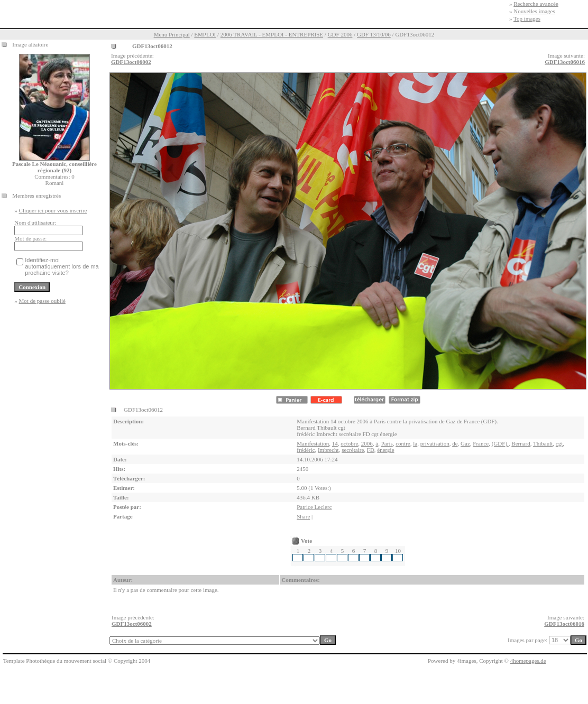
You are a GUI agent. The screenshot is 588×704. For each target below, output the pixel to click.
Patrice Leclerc (314, 507)
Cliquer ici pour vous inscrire (53, 210)
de (455, 443)
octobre (349, 443)
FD (371, 450)
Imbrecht (328, 450)
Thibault (543, 443)
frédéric (306, 450)
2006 (367, 443)
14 (335, 443)
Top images (527, 18)
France (481, 443)
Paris (387, 443)
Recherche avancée (536, 4)
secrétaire (353, 450)
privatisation (435, 443)
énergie (385, 450)
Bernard (521, 443)
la (415, 443)
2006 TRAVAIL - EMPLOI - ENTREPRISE (272, 34)
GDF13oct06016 (565, 62)
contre (403, 443)
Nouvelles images (534, 11)
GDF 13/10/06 (374, 34)
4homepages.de (528, 661)
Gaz (465, 443)
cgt (559, 443)
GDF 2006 (340, 34)
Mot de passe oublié (42, 301)
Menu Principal (172, 34)
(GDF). (500, 443)
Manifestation (313, 443)
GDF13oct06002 (131, 62)
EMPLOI (205, 34)
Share (303, 516)
